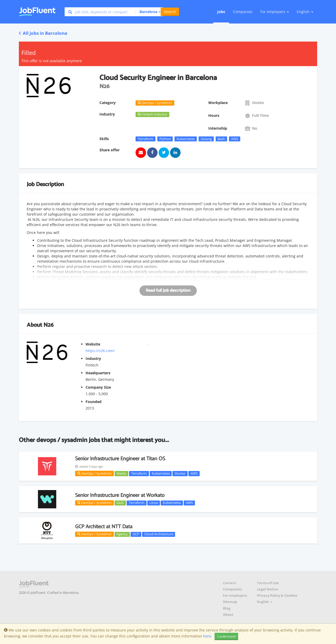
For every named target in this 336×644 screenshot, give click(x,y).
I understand (226, 636)
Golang (206, 139)
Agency (122, 534)
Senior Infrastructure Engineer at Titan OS (120, 459)
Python (165, 139)
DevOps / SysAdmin (94, 473)
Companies (243, 12)
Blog (227, 608)
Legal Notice (268, 589)
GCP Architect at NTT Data (104, 527)
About (228, 615)
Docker (180, 473)
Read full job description (168, 291)
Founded (94, 402)
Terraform (145, 139)
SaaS (120, 503)
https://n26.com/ (100, 351)
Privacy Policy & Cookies (277, 596)
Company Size (98, 387)
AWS (235, 139)
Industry (93, 358)
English (305, 12)
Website (93, 344)
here (207, 636)
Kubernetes (186, 139)
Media (121, 473)
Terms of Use (268, 583)
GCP (136, 534)
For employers (235, 596)
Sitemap (230, 602)
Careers (229, 583)
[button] (148, 12)
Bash (221, 139)
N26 (49, 325)
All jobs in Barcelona (43, 33)
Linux (154, 503)
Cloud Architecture (159, 534)
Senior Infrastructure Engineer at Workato (120, 495)
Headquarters (98, 373)
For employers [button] (275, 12)
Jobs (221, 12)
